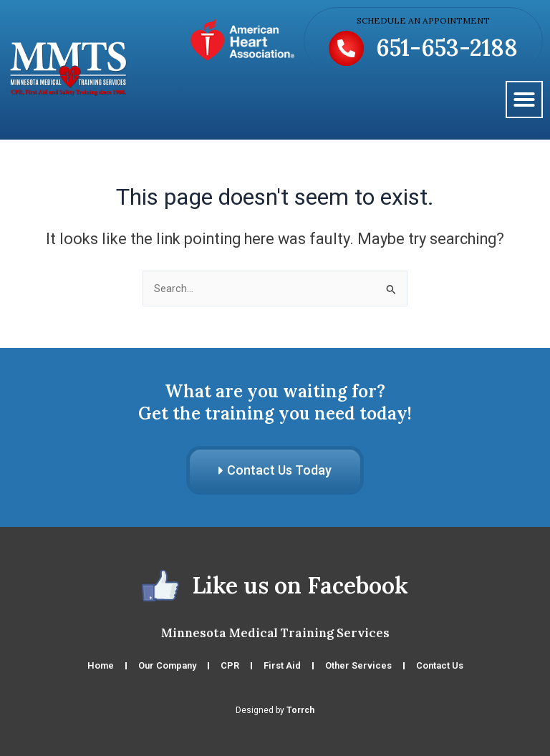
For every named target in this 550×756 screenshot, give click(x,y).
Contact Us (440, 665)
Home (101, 665)
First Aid (282, 665)
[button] (524, 100)
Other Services (358, 665)
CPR (230, 665)
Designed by (275, 710)
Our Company (167, 665)
